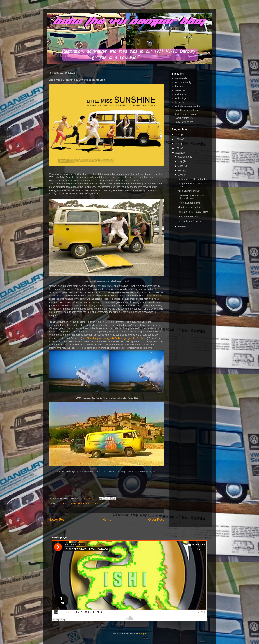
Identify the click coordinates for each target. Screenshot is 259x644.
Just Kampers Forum (186, 114)
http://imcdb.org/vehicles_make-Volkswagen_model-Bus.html (114, 338)
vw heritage (181, 98)
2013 (178, 148)
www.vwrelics (182, 78)
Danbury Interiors (184, 118)
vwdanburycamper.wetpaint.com (191, 106)
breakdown (63, 503)
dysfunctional (84, 503)
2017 (178, 135)
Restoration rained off (189, 203)
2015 (178, 139)
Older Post (156, 520)
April (181, 175)
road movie (98, 503)
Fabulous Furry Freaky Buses (193, 212)
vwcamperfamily (183, 82)
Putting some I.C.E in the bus (193, 179)
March (182, 227)
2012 (178, 153)
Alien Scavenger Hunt (189, 191)
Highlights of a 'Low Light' (191, 221)
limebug (179, 86)
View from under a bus (189, 207)
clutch (72, 503)
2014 (178, 144)
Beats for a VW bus (188, 216)
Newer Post (57, 520)
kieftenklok (180, 90)
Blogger (143, 634)
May (181, 170)
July (181, 161)
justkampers (181, 94)
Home (107, 520)
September (184, 157)
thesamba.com (182, 102)
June (181, 166)
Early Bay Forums (184, 122)
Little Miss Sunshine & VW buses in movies (191, 197)
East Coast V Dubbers (186, 110)
